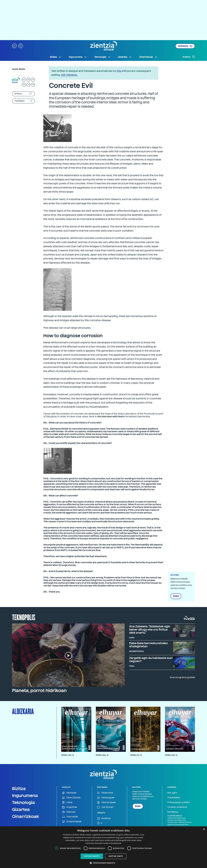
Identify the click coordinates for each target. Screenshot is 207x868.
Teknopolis (24, 617)
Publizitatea (174, 798)
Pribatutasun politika (179, 802)
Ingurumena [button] (78, 57)
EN (24, 85)
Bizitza (19, 788)
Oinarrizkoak (26, 816)
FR (33, 79)
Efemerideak (106, 803)
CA (28, 85)
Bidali (176, 596)
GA (33, 85)
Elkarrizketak (71, 798)
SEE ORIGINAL (69, 75)
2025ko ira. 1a (136, 755)
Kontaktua (173, 812)
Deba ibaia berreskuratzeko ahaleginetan (149, 645)
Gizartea (21, 809)
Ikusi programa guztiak (182, 677)
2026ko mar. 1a (68, 755)
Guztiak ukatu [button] (116, 856)
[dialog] (103, 847)
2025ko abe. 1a (102, 755)
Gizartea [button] (125, 57)
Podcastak (70, 817)
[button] (14, 46)
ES (28, 79)
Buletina (189, 57)
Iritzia (67, 803)
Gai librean (105, 807)
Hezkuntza (105, 793)
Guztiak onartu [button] (92, 856)
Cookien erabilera (177, 807)
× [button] (204, 829)
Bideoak (69, 812)
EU (24, 79)
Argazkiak (70, 807)
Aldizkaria (185, 46)
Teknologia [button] (102, 57)
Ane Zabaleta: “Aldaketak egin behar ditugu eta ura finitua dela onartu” (150, 629)
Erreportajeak (72, 822)
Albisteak (69, 793)
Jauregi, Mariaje (19, 69)
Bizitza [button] (56, 57)
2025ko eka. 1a (171, 755)
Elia (119, 71)
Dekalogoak (106, 798)
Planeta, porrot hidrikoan (39, 691)
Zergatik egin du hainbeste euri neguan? (151, 659)
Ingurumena (25, 795)
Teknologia (23, 802)
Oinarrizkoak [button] (148, 57)
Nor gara (172, 793)
